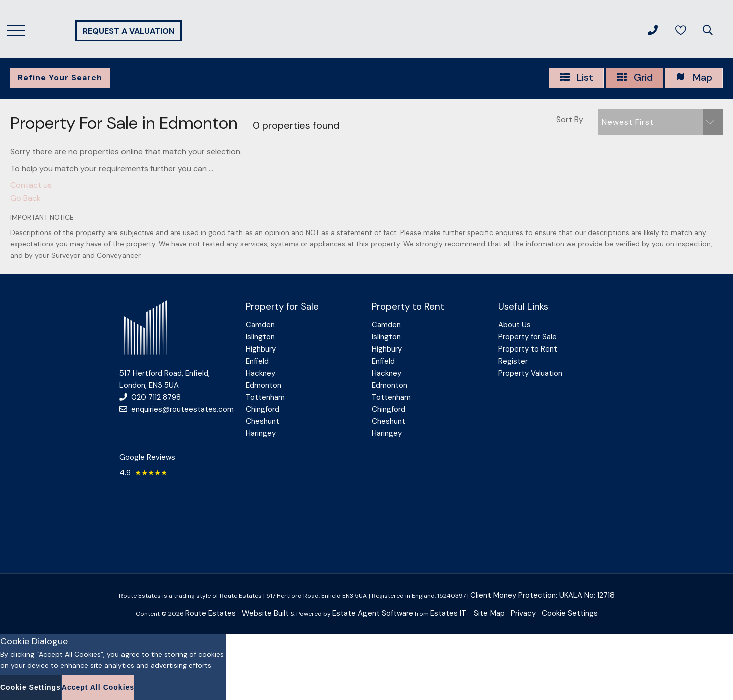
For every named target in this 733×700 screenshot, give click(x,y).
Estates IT (448, 613)
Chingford (262, 409)
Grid (634, 78)
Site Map (489, 613)
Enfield (257, 361)
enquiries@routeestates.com (177, 409)
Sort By (570, 119)
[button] (660, 122)
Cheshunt (262, 421)
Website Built (265, 613)
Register (513, 361)
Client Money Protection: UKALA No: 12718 (542, 595)
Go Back (25, 198)
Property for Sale (527, 337)
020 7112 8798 (150, 397)
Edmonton (263, 385)
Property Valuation (530, 373)
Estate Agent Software (373, 613)
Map (694, 78)
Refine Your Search (60, 78)
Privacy (523, 613)
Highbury (261, 349)
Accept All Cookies (98, 687)
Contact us (31, 185)
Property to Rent (528, 349)
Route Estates (211, 613)
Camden (260, 325)
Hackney (260, 373)
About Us (514, 325)
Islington (260, 337)
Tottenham (265, 397)
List (576, 78)
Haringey (261, 433)
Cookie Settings (570, 613)
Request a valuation (129, 31)
